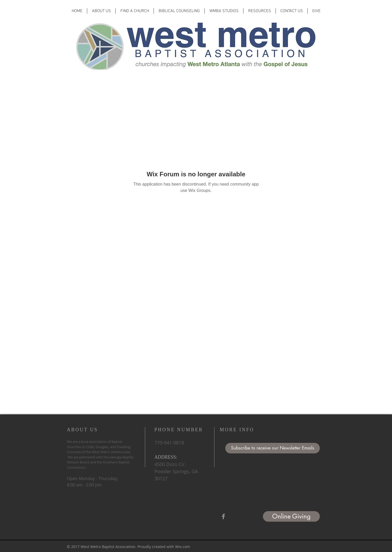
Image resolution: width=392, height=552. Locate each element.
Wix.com (183, 547)
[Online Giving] (291, 516)
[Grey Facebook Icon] (223, 516)
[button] (273, 448)
